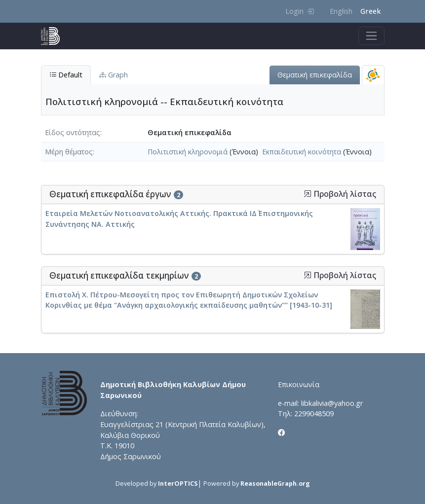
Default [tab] (66, 75)
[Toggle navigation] (371, 36)
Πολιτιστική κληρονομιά (188, 152)
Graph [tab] (114, 75)
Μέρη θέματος (69, 152)
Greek (370, 11)
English (341, 11)
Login (299, 11)
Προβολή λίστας (340, 194)
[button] (308, 194)
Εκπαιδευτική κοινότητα (302, 152)
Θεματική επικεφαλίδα (315, 75)
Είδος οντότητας (73, 132)
